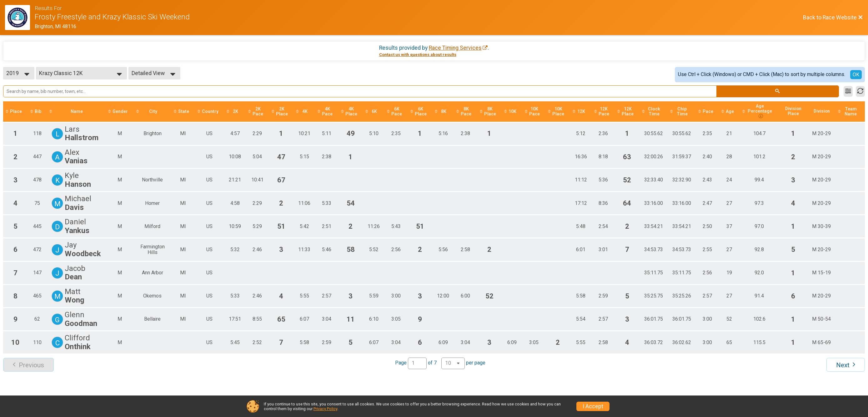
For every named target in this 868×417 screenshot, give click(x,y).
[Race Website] (20, 18)
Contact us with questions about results (418, 55)
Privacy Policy (325, 409)
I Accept (593, 406)
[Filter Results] (848, 91)
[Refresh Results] (860, 91)
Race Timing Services (455, 48)
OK (856, 75)
